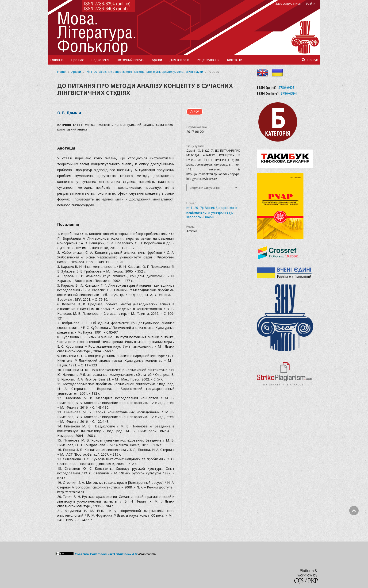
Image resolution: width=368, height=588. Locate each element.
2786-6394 (289, 93)
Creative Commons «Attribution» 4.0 (106, 554)
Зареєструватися (288, 4)
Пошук (312, 60)
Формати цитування (205, 188)
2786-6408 (286, 87)
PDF (196, 111)
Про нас (77, 60)
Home (61, 72)
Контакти (235, 60)
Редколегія (100, 60)
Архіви (157, 60)
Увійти (311, 4)
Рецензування (208, 60)
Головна (57, 60)
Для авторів (179, 60)
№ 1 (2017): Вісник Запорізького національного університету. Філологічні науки (145, 72)
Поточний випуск (130, 60)
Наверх (354, 529)
